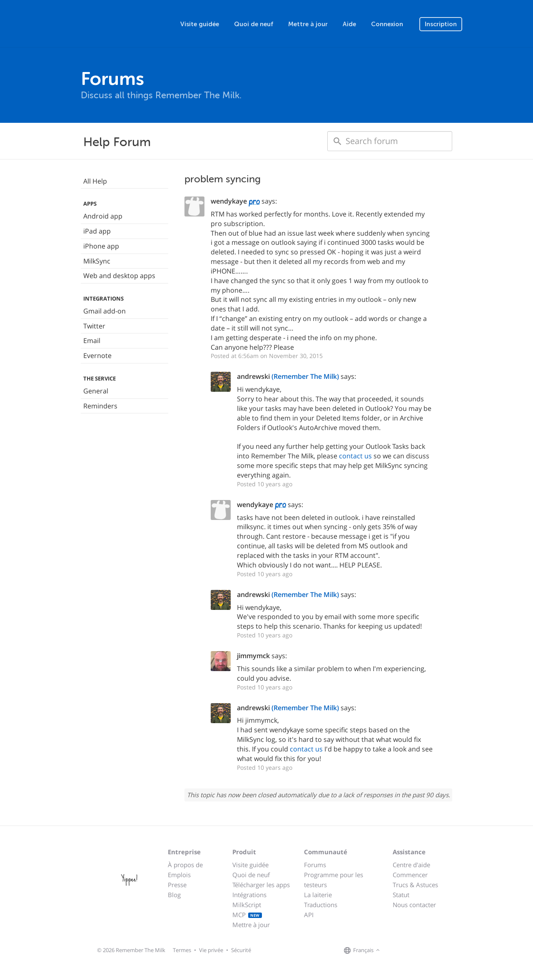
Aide (349, 24)
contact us (355, 456)
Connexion (387, 24)
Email (92, 341)
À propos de (185, 865)
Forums (315, 865)
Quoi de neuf (254, 24)
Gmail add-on (105, 311)
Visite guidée (200, 24)
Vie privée (211, 950)
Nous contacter (414, 905)
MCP (247, 915)
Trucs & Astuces (415, 885)
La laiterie (318, 895)
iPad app (97, 231)
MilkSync (97, 261)
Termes (182, 950)
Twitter (94, 326)
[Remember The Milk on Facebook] (394, 950)
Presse (177, 885)
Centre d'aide (411, 865)
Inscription (441, 24)
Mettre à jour (308, 24)
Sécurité (241, 950)
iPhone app (101, 246)
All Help (95, 181)
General (96, 391)
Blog (174, 895)
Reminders (100, 406)
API (309, 915)
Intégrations (249, 895)
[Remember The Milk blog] (416, 950)
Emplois (179, 875)
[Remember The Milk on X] (406, 950)
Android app (103, 216)
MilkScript (247, 905)
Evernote (97, 356)
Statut (401, 895)
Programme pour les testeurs (334, 880)
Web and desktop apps (119, 276)
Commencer (410, 875)
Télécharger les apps (261, 885)
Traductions (321, 905)
